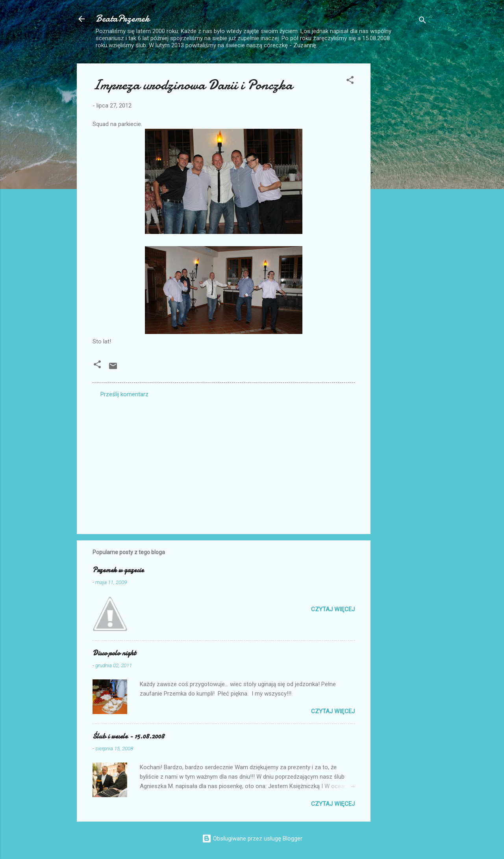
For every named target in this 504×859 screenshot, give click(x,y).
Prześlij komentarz (124, 394)
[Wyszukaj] (422, 21)
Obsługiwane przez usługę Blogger (252, 839)
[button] (350, 81)
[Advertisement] (402, 182)
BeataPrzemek (123, 19)
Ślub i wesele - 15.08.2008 (128, 736)
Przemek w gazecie (118, 570)
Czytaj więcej (333, 609)
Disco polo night (114, 653)
